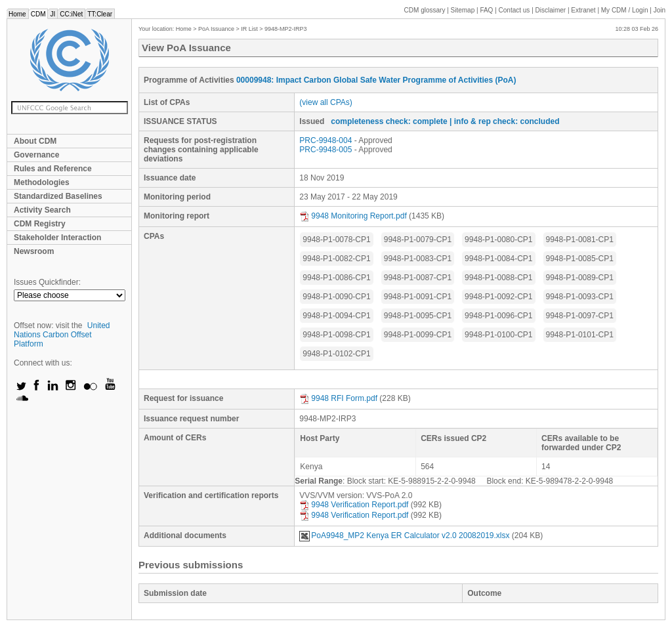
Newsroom (34, 251)
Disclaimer (551, 10)
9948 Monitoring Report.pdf (353, 216)
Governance (36, 155)
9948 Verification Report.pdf (354, 505)
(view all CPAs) (325, 102)
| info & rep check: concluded (504, 121)
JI (52, 14)
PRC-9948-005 (325, 150)
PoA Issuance (216, 29)
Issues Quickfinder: (47, 282)
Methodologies (42, 182)
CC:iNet (71, 14)
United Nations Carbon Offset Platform (62, 335)
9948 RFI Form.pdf (338, 398)
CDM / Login (625, 10)
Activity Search (42, 210)
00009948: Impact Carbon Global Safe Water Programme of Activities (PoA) (376, 80)
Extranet (583, 10)
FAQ (486, 10)
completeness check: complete (389, 121)
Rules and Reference (53, 169)
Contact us (514, 10)
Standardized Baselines (58, 196)
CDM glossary (425, 10)
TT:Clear (100, 14)
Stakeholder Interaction (57, 238)
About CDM (35, 141)
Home (17, 14)
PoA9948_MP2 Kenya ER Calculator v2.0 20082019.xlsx (404, 535)
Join (660, 10)
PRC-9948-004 (325, 140)
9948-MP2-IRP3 (286, 29)
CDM (38, 14)
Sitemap (463, 10)
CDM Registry (40, 224)
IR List (249, 29)
